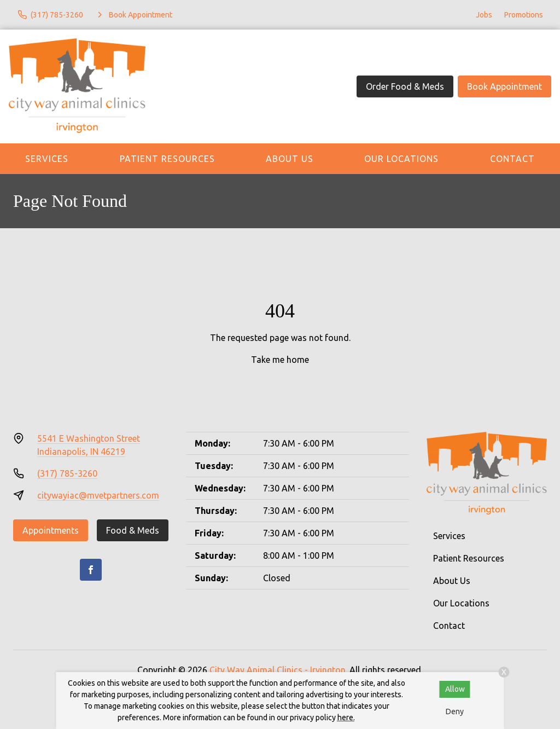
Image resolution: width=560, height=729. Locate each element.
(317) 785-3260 (67, 473)
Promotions (524, 15)
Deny (455, 711)
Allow (455, 689)
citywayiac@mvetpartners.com (98, 495)
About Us (290, 159)
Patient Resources (167, 159)
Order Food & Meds (405, 86)
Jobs (484, 15)
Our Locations (401, 159)
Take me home (280, 360)
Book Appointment (504, 86)
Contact (449, 626)
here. (346, 718)
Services (47, 159)
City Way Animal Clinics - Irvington (278, 670)
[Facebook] (91, 570)
